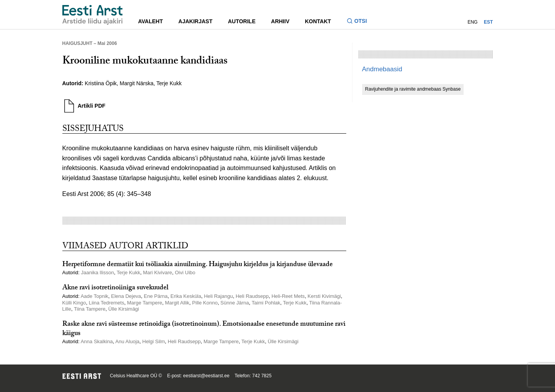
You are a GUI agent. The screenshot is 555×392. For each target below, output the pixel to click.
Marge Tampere (145, 303)
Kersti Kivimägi (324, 296)
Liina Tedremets (107, 303)
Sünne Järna (235, 303)
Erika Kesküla (186, 296)
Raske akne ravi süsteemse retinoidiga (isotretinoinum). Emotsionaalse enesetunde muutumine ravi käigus (204, 329)
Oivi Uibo (185, 273)
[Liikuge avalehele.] (93, 15)
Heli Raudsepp (252, 296)
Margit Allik (177, 303)
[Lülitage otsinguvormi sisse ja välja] (360, 22)
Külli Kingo (74, 303)
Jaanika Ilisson (97, 273)
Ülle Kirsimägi (124, 309)
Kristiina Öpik (101, 83)
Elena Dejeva (126, 296)
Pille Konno (205, 303)
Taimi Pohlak (266, 303)
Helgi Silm (154, 341)
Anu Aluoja (127, 341)
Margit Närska (137, 83)
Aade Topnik (94, 296)
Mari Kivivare (157, 273)
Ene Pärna (156, 296)
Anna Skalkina (97, 341)
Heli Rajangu (218, 296)
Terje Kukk (169, 83)
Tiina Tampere (90, 309)
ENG (473, 22)
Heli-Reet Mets (288, 296)
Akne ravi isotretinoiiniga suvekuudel (115, 288)
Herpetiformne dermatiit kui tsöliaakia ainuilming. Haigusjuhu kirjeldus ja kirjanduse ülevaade (198, 265)
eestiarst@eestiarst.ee (206, 376)
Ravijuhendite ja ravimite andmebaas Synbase (413, 89)
